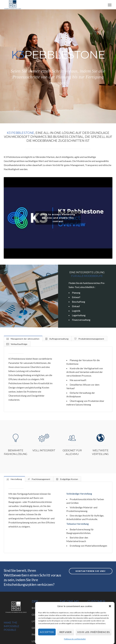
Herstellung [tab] (16, 479)
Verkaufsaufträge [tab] (19, 344)
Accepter (47, 632)
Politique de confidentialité (75, 639)
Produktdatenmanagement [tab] (91, 339)
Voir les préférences (94, 632)
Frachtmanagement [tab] (41, 479)
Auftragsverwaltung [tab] (59, 339)
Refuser (66, 632)
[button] (110, 606)
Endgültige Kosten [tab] (69, 479)
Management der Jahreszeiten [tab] (25, 339)
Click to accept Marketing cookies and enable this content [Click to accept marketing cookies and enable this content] (58, 218)
